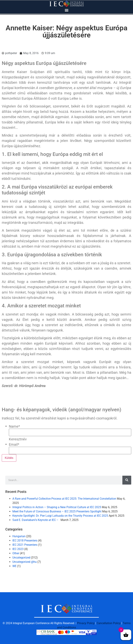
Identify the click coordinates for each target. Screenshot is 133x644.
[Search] (127, 480)
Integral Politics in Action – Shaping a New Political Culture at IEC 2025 (57, 507)
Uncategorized (21, 558)
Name (14, 426)
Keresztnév (18, 439)
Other (16, 553)
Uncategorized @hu (25, 562)
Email (14, 444)
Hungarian (19, 536)
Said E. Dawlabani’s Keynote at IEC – (36, 520)
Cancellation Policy (109, 623)
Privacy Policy (86, 623)
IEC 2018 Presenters (25, 541)
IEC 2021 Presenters (25, 545)
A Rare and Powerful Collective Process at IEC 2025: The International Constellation (64, 499)
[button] (66, 10)
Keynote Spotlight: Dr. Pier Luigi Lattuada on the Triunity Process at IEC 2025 (60, 516)
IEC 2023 (18, 549)
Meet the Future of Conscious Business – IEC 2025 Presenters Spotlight (57, 511)
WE (14, 566)
